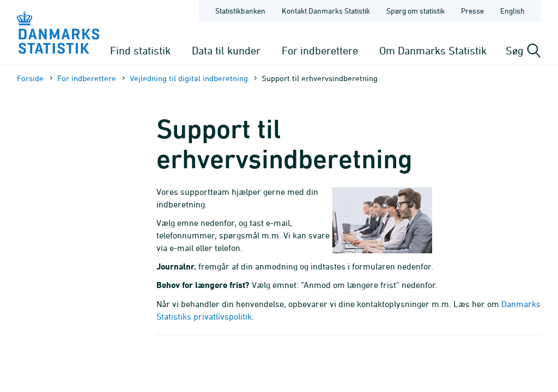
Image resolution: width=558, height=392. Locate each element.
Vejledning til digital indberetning (189, 78)
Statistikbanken (240, 11)
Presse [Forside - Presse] (472, 11)
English (512, 11)
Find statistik (140, 50)
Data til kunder (226, 50)
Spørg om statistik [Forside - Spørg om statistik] (416, 11)
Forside (30, 78)
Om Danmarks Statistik (433, 50)
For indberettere (320, 50)
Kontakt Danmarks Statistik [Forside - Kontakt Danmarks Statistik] (326, 11)
